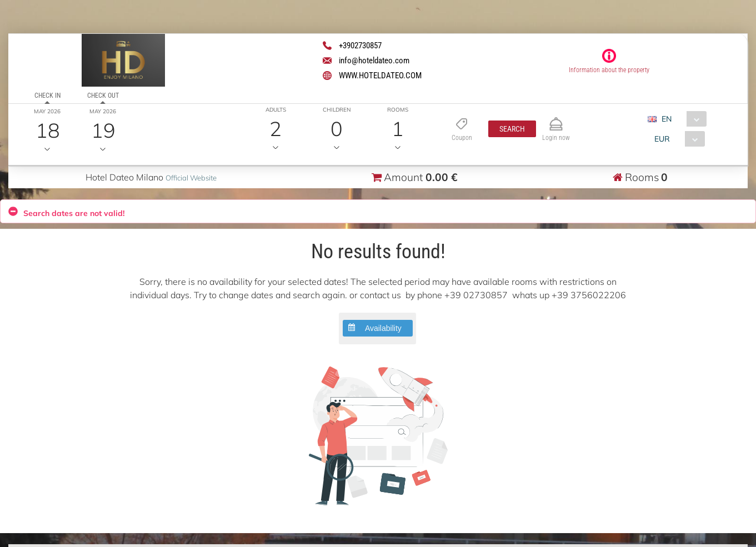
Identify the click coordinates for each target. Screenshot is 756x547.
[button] (512, 129)
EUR (662, 139)
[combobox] (681, 119)
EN (667, 119)
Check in (47, 96)
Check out (103, 96)
